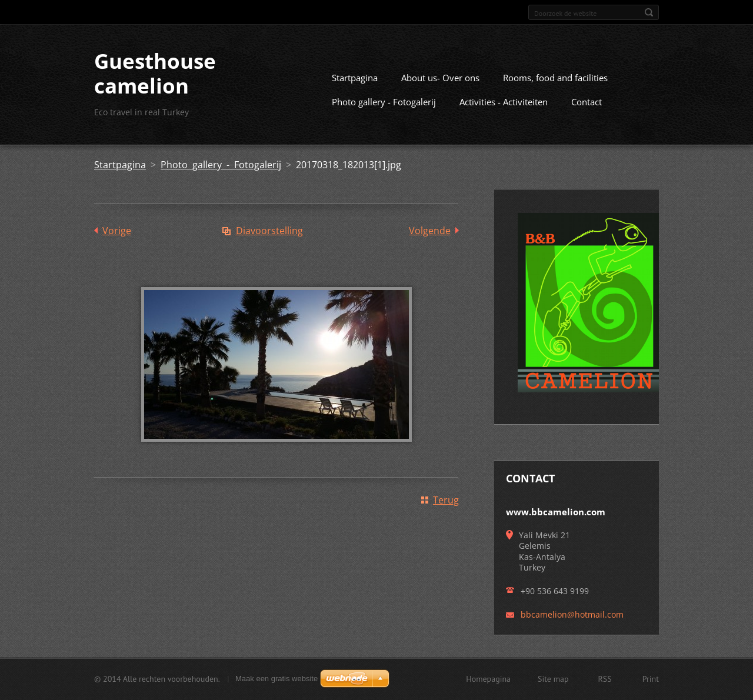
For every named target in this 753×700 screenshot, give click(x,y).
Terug (446, 500)
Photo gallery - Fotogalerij (384, 102)
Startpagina (355, 78)
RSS (605, 679)
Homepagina (488, 679)
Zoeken (649, 12)
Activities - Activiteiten (504, 102)
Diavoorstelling (269, 231)
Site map (553, 679)
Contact (587, 102)
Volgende (430, 231)
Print (651, 679)
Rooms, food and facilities (555, 78)
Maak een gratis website (276, 679)
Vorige (117, 231)
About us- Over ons (440, 78)
